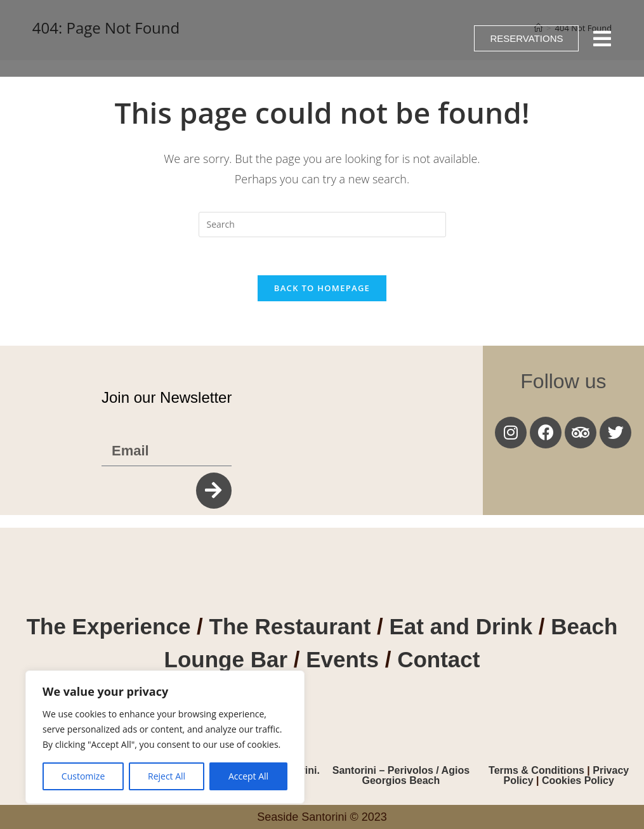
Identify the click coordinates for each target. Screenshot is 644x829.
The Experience (109, 626)
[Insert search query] (322, 225)
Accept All (248, 776)
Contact (438, 659)
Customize (83, 776)
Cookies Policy (578, 780)
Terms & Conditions (538, 770)
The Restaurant (290, 626)
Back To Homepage (322, 288)
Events (345, 659)
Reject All (167, 776)
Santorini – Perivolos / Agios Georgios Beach (401, 775)
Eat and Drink (461, 626)
